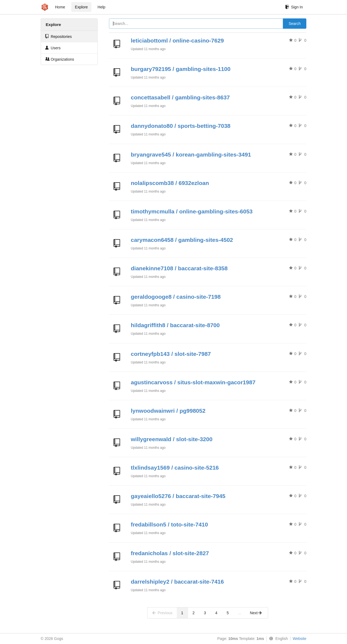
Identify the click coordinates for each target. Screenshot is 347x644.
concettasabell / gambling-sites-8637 (180, 97)
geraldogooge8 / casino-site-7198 (176, 297)
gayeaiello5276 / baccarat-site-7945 (178, 496)
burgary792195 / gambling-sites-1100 (181, 69)
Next (256, 613)
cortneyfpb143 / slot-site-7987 (171, 354)
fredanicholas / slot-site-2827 (170, 553)
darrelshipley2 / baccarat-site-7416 (177, 582)
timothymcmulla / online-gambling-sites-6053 (192, 211)
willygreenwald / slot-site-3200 (172, 439)
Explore (81, 7)
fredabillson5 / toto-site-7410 (170, 524)
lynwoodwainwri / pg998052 (168, 411)
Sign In (294, 7)
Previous (162, 613)
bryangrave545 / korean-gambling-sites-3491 (191, 155)
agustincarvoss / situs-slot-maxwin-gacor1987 (193, 382)
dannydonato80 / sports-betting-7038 (181, 126)
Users (53, 48)
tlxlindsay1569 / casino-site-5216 (175, 468)
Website (300, 639)
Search (295, 24)
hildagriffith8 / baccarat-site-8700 (175, 325)
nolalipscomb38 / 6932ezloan (170, 183)
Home (60, 7)
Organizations (60, 59)
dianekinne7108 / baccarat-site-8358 (179, 268)
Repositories (59, 36)
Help (102, 7)
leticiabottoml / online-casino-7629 (177, 40)
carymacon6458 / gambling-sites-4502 (182, 240)
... (240, 613)
